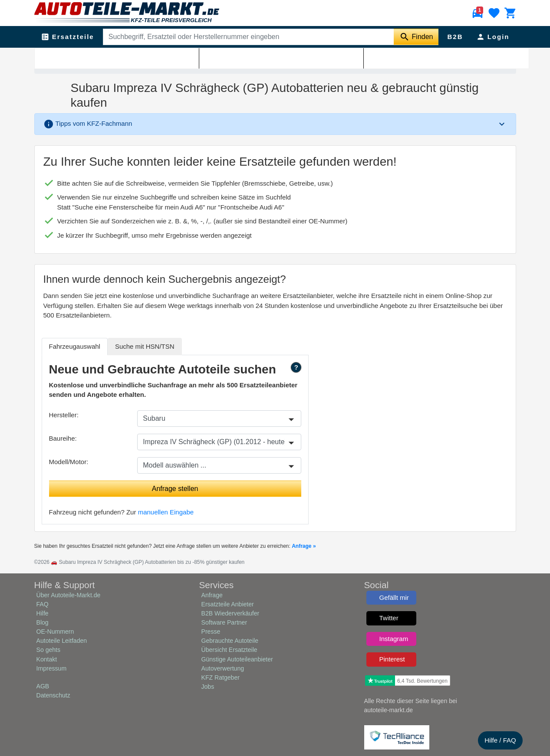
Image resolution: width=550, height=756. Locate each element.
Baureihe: (63, 438)
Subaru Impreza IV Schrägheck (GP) (161, 57)
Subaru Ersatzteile (90, 57)
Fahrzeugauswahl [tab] (75, 346)
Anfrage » (304, 546)
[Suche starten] (416, 37)
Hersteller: (64, 415)
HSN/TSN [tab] (145, 346)
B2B (455, 37)
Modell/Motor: (69, 462)
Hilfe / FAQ (500, 740)
